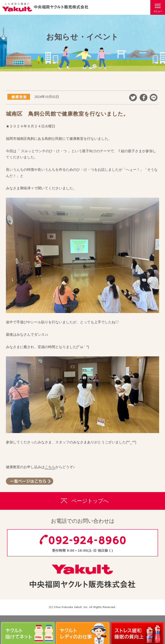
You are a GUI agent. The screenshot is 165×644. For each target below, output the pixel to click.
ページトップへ (82, 501)
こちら (50, 467)
